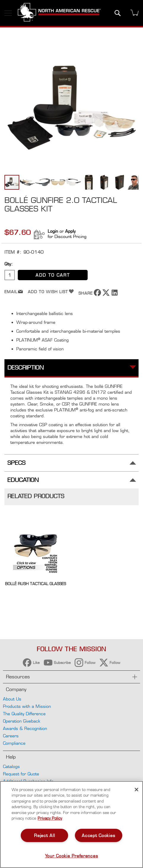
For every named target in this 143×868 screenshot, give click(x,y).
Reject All (44, 835)
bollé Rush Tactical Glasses (36, 584)
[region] (71, 824)
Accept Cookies (98, 835)
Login (53, 231)
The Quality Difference (24, 714)
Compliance (14, 743)
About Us (12, 699)
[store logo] (59, 13)
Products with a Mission (27, 706)
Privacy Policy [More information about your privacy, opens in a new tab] (50, 818)
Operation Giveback (22, 721)
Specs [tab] (16, 463)
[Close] (136, 790)
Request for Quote (21, 774)
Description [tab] (26, 368)
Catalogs (11, 766)
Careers (11, 736)
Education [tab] (23, 480)
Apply (70, 231)
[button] (28, 182)
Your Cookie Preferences (72, 856)
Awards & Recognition (25, 728)
